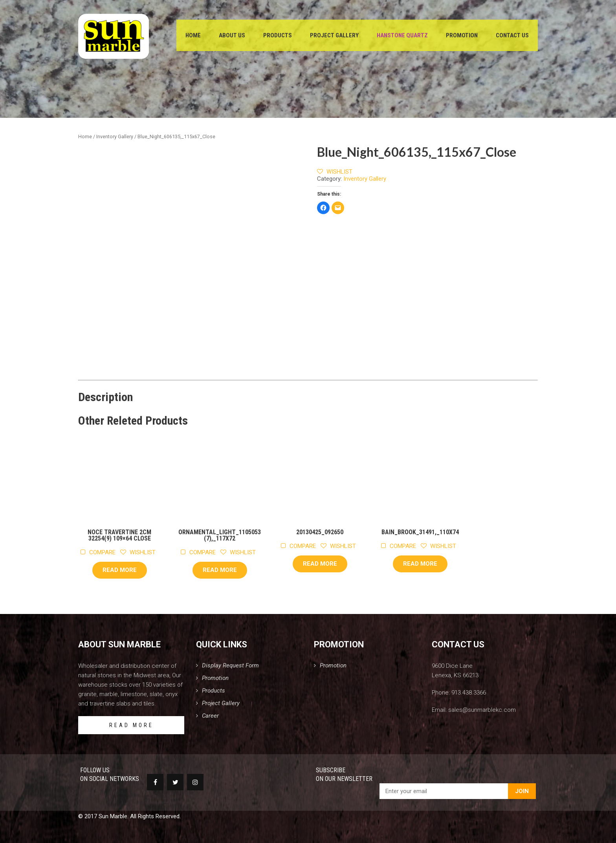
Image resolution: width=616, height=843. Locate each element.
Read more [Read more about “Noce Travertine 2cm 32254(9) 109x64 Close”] (120, 570)
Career (210, 716)
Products (278, 35)
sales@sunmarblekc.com (482, 710)
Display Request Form (230, 665)
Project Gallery (334, 35)
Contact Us (512, 35)
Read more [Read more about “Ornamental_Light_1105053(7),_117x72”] (220, 570)
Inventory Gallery (115, 137)
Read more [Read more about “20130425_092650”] (320, 564)
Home (193, 35)
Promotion (462, 35)
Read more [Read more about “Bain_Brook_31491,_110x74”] (420, 564)
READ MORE (131, 725)
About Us (232, 35)
